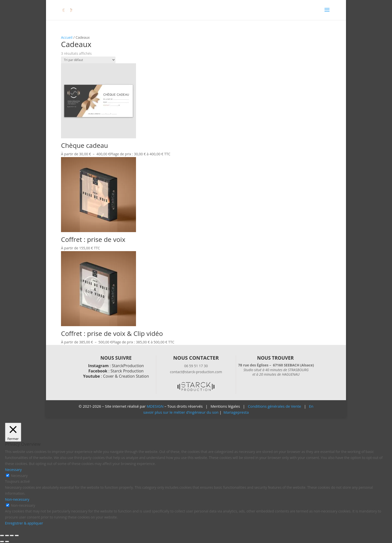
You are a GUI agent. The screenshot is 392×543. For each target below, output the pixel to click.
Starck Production (127, 371)
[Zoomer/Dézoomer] (2, 535)
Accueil (67, 37)
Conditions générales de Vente (274, 406)
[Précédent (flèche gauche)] (2, 541)
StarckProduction (128, 366)
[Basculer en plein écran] (7, 535)
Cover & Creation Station (126, 376)
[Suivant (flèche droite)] (7, 541)
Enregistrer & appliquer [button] (24, 523)
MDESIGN (155, 406)
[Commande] (88, 60)
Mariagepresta (236, 412)
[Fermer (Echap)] (17, 535)
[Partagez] (12, 535)
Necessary (19, 476)
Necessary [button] (13, 470)
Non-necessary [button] (17, 499)
